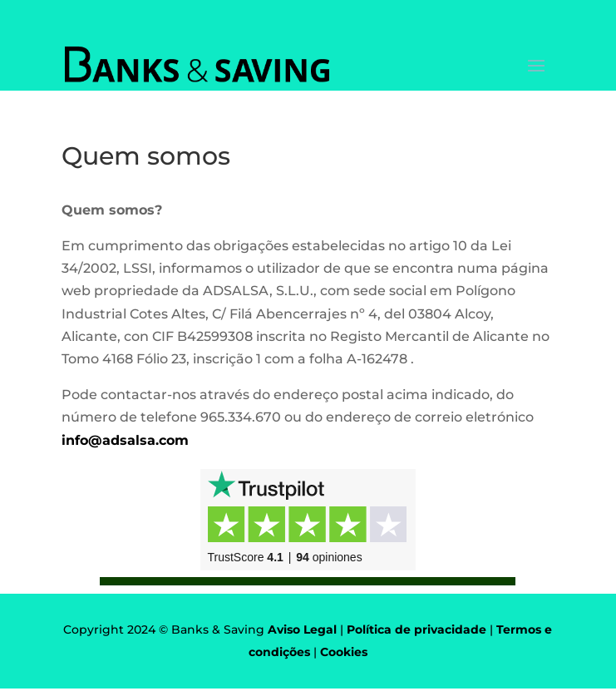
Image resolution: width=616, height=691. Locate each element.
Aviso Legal (302, 629)
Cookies (344, 652)
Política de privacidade (416, 629)
